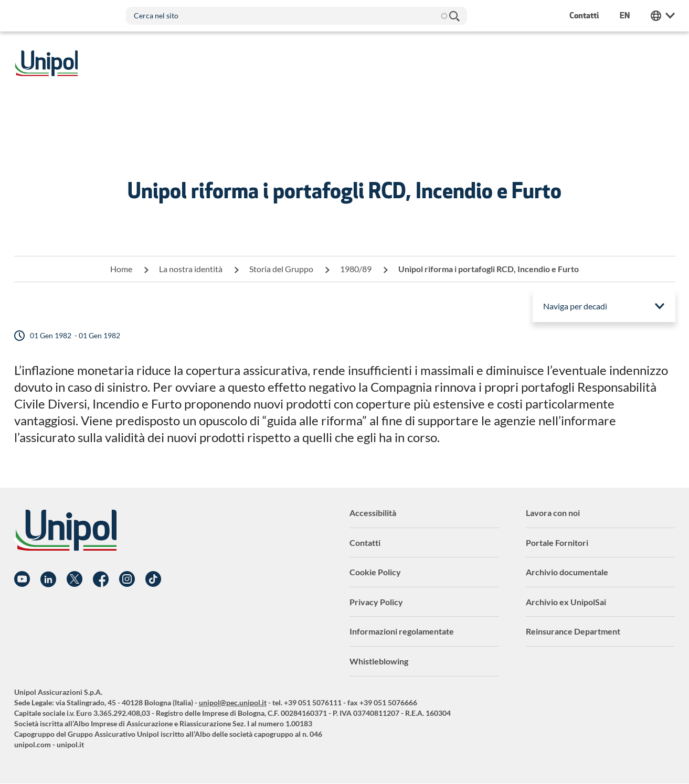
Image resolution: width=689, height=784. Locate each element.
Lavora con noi (553, 513)
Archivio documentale (567, 572)
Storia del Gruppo (281, 269)
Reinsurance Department (573, 631)
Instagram (127, 579)
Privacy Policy (376, 602)
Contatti (365, 543)
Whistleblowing (379, 661)
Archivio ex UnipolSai (566, 602)
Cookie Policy (375, 572)
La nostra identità (191, 269)
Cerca (454, 16)
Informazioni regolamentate (402, 631)
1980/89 (356, 269)
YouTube (22, 579)
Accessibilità (373, 513)
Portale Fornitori (557, 543)
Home (121, 269)
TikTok (153, 579)
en (625, 15)
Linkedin (48, 579)
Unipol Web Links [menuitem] (663, 16)
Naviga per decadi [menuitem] (575, 306)
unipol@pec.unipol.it (233, 702)
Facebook (101, 579)
